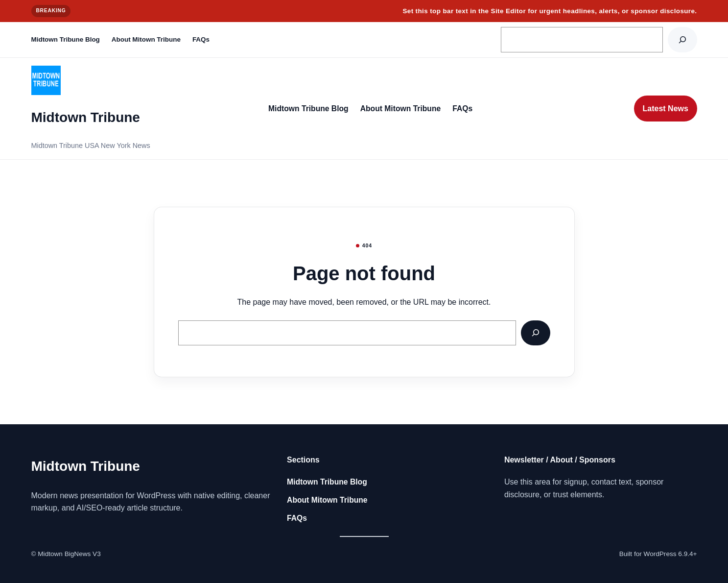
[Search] (682, 39)
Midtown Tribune (86, 117)
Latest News (666, 109)
